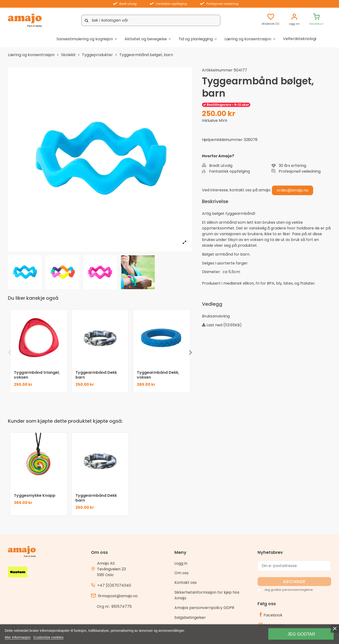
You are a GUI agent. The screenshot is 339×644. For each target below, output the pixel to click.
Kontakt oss (186, 583)
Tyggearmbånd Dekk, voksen (158, 375)
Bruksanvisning (216, 316)
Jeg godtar (301, 634)
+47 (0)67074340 (114, 585)
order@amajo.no (293, 190)
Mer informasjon (18, 637)
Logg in (181, 563)
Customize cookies (48, 637)
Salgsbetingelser (190, 618)
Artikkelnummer (217, 70)
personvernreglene (298, 590)
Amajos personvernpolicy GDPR (204, 608)
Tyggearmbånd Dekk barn (96, 375)
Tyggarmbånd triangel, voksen (37, 375)
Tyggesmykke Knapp (35, 495)
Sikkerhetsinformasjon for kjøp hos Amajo (207, 595)
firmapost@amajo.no (118, 596)
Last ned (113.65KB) (222, 325)
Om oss (181, 573)
